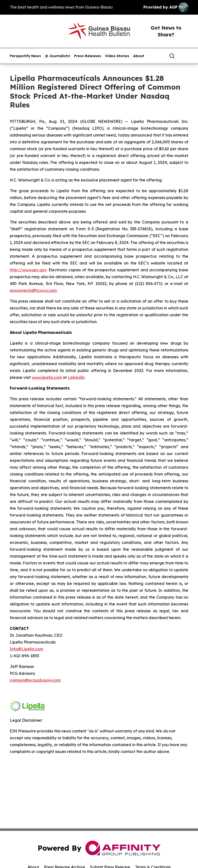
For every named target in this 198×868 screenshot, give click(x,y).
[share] (185, 56)
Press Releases (88, 56)
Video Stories (117, 56)
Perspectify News (25, 56)
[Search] (172, 56)
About (139, 56)
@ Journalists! (58, 56)
